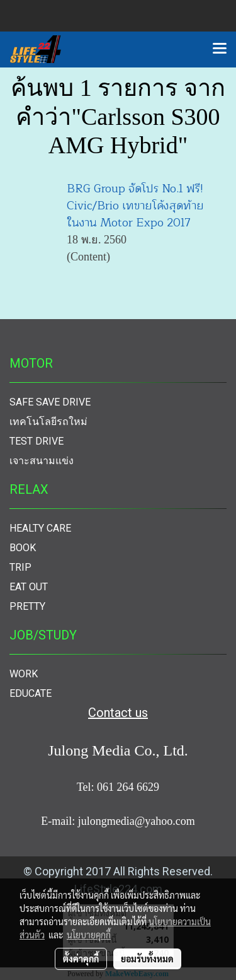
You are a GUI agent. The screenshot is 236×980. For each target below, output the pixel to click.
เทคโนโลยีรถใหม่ (48, 422)
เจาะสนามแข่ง (42, 461)
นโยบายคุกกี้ (89, 935)
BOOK (23, 548)
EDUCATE (31, 693)
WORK (24, 674)
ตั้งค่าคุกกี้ (81, 959)
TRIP (20, 567)
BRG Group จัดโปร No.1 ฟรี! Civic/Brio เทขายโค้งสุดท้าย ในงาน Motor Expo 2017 (135, 206)
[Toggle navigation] (220, 49)
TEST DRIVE (37, 441)
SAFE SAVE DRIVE (50, 402)
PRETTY (27, 606)
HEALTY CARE (40, 528)
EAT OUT (29, 587)
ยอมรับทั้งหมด (147, 959)
